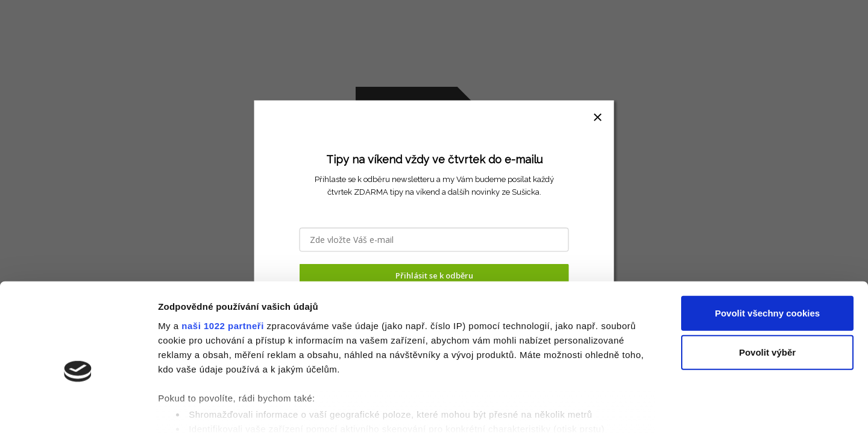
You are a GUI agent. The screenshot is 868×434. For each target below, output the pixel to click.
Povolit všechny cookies (767, 250)
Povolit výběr (767, 289)
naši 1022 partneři (223, 262)
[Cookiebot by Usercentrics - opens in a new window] (78, 410)
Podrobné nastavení (647, 410)
